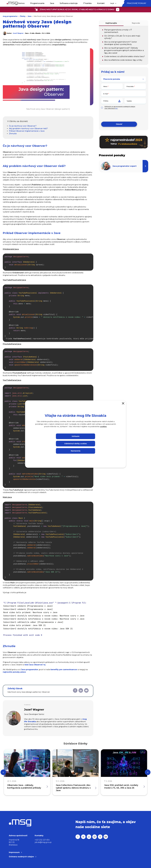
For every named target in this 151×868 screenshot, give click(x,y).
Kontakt (101, 3)
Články (23, 16)
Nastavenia (76, 451)
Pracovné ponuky (136, 3)
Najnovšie (136, 23)
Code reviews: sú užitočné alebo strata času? (125, 56)
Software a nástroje (69, 3)
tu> (116, 108)
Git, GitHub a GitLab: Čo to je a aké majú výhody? (122, 37)
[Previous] (3, 772)
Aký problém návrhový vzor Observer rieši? (28, 129)
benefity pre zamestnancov (64, 670)
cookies (103, 427)
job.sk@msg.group (43, 842)
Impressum (15, 852)
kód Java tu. (35, 665)
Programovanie (37, 3)
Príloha (112, 101)
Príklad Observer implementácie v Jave (27, 131)
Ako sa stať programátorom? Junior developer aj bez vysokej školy (121, 43)
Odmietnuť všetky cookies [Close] (76, 444)
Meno (105, 86)
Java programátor (30, 670)
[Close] (123, 403)
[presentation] (118, 116)
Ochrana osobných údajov (23, 857)
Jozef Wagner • (19, 33)
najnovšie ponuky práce (14, 672)
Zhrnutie (13, 134)
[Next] (148, 772)
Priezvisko (130, 86)
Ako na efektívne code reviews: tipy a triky (123, 60)
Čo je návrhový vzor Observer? (23, 126)
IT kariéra (87, 3)
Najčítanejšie (111, 23)
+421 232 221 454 (42, 840)
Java (52, 3)
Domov (21, 3)
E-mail (106, 94)
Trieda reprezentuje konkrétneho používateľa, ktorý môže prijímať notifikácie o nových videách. (49, 313)
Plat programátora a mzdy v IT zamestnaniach (118, 31)
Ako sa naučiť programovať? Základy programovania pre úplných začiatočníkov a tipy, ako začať (124, 50)
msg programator (10, 16)
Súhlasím (76, 436)
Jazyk (113, 3)
